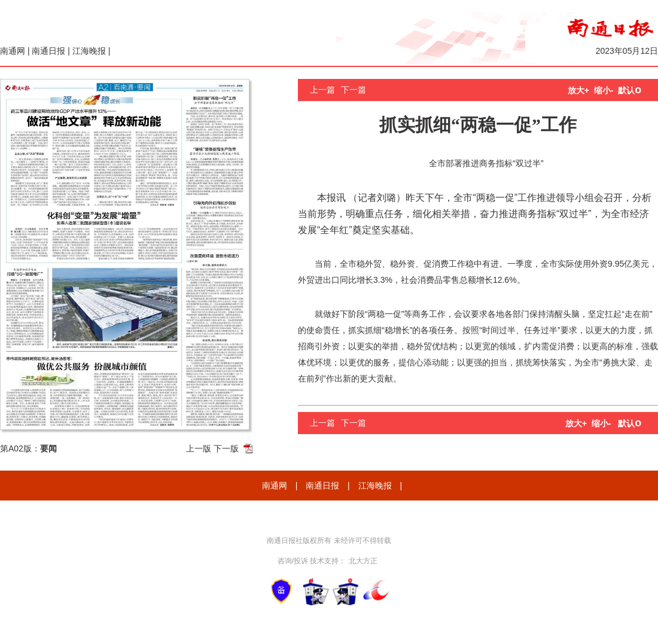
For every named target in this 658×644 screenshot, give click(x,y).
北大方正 (363, 561)
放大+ (578, 90)
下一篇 (354, 90)
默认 (630, 90)
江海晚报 (89, 51)
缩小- (604, 90)
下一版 (226, 448)
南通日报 (48, 51)
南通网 (13, 51)
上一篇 (322, 90)
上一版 (199, 448)
